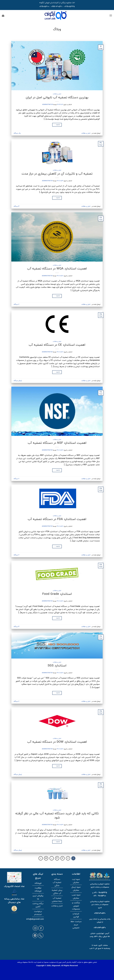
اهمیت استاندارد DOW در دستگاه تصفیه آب (57, 742)
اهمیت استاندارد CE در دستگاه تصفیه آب (57, 345)
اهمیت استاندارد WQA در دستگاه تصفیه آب (57, 268)
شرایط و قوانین (76, 915)
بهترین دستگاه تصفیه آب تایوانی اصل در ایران (57, 97)
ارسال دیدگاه (18, 381)
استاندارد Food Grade (57, 594)
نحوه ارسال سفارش (76, 889)
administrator (48, 104)
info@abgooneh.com (35, 919)
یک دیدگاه (17, 133)
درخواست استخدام (38, 913)
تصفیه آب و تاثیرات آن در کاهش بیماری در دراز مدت (57, 174)
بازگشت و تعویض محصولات (76, 906)
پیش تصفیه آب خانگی (57, 892)
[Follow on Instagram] (35, 928)
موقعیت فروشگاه (38, 889)
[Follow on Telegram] (35, 935)
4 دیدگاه (17, 206)
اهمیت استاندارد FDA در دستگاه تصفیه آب (57, 519)
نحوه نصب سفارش (76, 896)
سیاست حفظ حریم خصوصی (76, 925)
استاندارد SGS (57, 665)
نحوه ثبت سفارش (76, 881)
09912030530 (57, 6)
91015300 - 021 (100, 896)
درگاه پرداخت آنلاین (38, 905)
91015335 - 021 (100, 893)
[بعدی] (41, 858)
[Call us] (41, 935)
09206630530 (100, 928)
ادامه (57, 125)
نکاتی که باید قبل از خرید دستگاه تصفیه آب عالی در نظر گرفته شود (57, 815)
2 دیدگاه (16, 304)
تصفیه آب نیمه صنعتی (57, 900)
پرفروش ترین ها (38, 897)
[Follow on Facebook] (41, 928)
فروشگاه (38, 883)
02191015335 (69, 6)
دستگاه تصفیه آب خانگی (57, 882)
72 (46, 858)
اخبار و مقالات (57, 94)
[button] (111, 15)
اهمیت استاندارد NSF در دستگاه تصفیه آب (57, 443)
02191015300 (44, 6)
